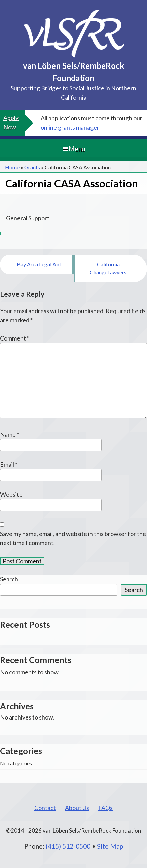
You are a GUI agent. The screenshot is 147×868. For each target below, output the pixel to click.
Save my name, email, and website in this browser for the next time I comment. (73, 538)
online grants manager (70, 127)
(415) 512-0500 (68, 846)
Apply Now (11, 122)
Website (11, 494)
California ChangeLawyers (108, 268)
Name (10, 434)
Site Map (110, 846)
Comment (15, 338)
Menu (73, 149)
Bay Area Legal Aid (39, 264)
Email (9, 464)
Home (12, 167)
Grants (32, 167)
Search (9, 579)
